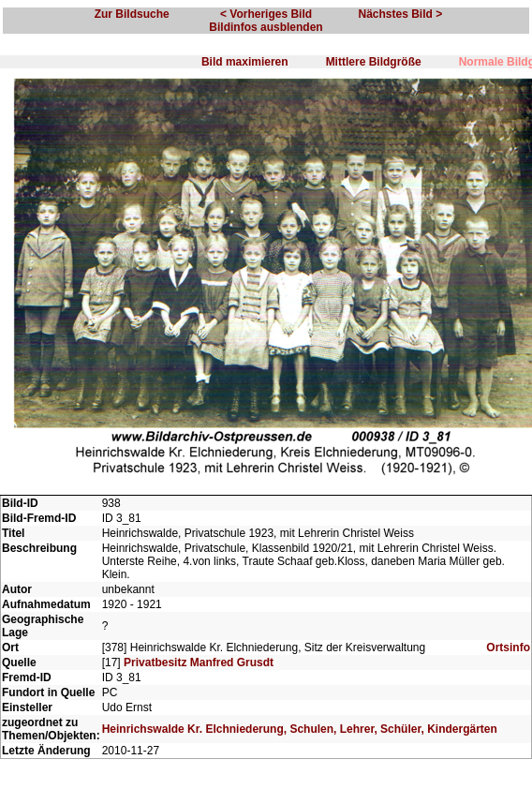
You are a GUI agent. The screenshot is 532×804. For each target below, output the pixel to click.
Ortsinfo (508, 648)
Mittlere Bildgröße (374, 62)
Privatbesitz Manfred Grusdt (199, 663)
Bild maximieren (245, 62)
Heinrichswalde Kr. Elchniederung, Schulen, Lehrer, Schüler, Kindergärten (300, 729)
